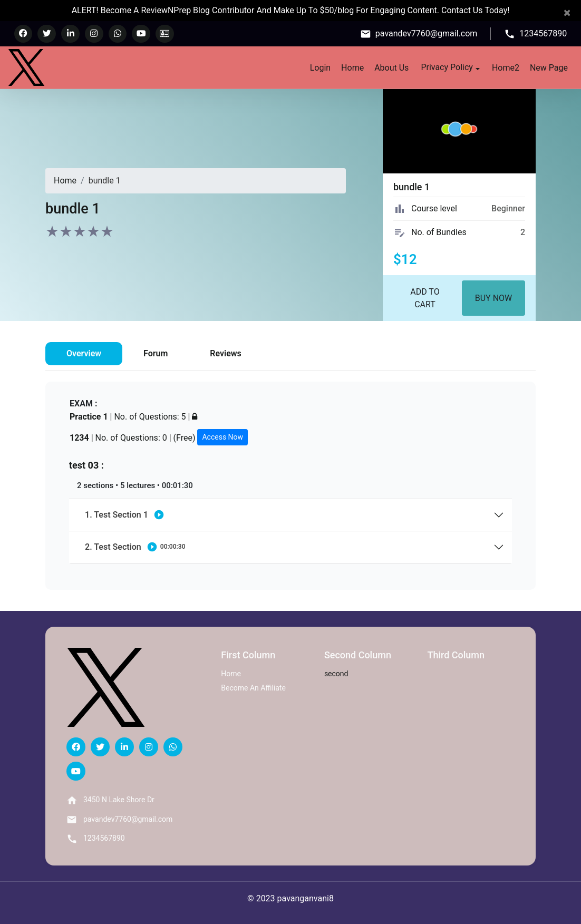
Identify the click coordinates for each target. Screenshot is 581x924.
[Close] (567, 13)
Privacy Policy (450, 66)
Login (320, 67)
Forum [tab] (156, 353)
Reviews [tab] (226, 353)
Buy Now (494, 298)
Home (352, 67)
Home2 (506, 67)
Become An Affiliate (253, 688)
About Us (391, 67)
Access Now (222, 437)
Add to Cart (425, 298)
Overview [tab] (84, 353)
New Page (549, 67)
